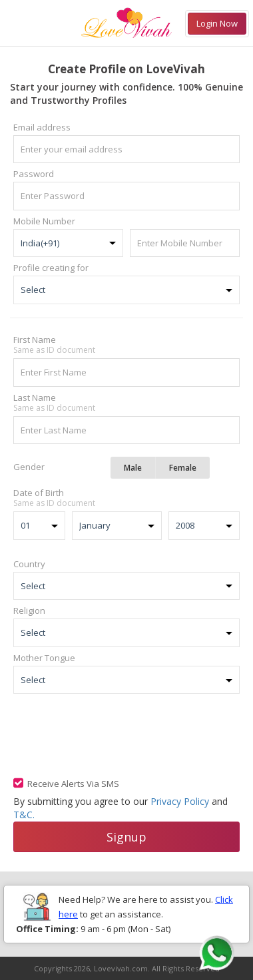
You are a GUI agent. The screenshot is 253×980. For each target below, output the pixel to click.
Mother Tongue (44, 658)
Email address (42, 127)
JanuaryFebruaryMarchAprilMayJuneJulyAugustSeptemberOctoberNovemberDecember (117, 526)
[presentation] (115, 734)
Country (29, 564)
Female (183, 468)
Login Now (217, 23)
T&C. (24, 815)
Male (133, 468)
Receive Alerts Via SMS (73, 784)
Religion (29, 611)
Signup (126, 837)
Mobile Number (44, 221)
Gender (29, 467)
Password (34, 174)
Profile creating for (51, 268)
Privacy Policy (180, 801)
